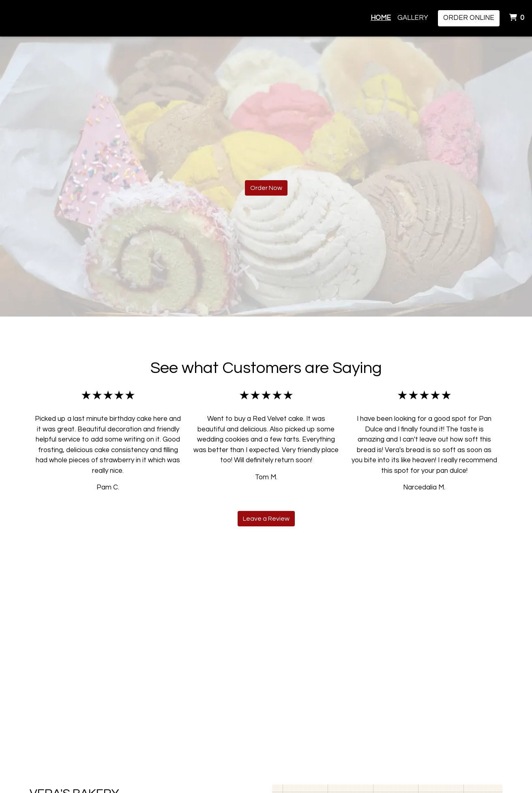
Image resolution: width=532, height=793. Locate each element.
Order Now (266, 188)
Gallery (413, 18)
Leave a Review (266, 519)
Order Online (469, 18)
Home (381, 18)
